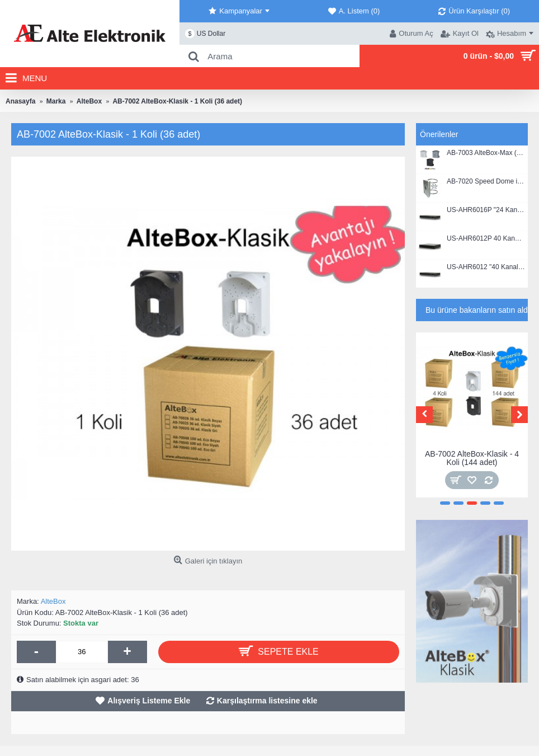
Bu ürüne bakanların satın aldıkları (477, 310)
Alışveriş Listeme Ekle (149, 701)
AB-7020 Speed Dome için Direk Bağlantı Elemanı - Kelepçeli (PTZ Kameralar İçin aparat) (486, 182)
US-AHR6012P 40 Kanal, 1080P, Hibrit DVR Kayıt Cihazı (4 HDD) (486, 239)
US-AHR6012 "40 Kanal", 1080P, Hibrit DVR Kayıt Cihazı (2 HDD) (486, 267)
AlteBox (53, 601)
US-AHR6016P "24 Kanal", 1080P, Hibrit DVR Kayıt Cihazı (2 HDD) (486, 210)
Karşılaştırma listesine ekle (267, 701)
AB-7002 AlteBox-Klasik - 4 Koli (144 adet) (472, 458)
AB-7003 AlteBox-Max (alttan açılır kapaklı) (486, 153)
